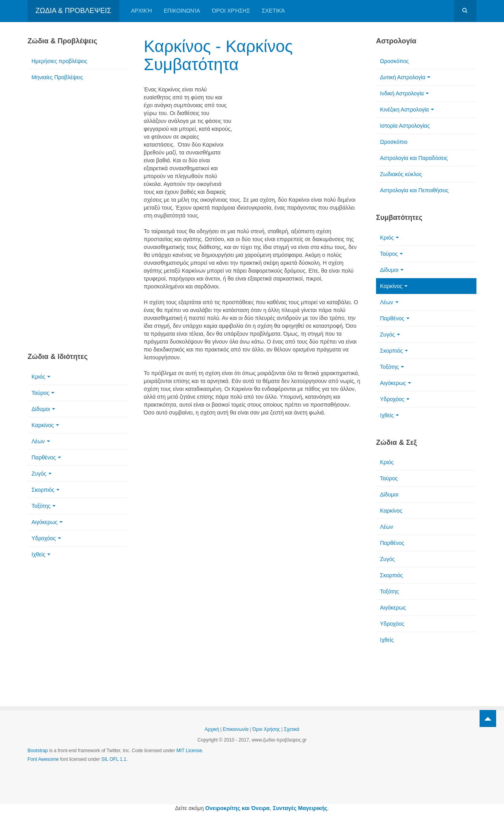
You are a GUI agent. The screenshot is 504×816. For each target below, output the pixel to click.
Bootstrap (38, 751)
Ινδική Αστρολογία (404, 93)
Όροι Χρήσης (231, 11)
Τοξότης (44, 506)
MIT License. (190, 751)
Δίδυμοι (43, 409)
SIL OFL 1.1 (114, 759)
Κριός (41, 377)
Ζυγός (42, 474)
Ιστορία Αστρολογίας (405, 126)
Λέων (41, 441)
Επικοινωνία (182, 11)
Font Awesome (43, 759)
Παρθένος (46, 457)
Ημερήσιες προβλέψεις (59, 61)
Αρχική (142, 11)
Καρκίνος (45, 425)
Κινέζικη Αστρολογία (407, 110)
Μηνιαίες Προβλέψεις (57, 77)
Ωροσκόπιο (394, 142)
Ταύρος (43, 393)
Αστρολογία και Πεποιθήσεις (414, 190)
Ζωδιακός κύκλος (401, 174)
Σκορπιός (45, 490)
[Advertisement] (299, 137)
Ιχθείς (41, 554)
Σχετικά (273, 11)
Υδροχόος (46, 538)
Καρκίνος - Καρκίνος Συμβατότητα (218, 55)
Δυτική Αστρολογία (405, 77)
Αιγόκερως (47, 522)
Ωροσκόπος (394, 61)
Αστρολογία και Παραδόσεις (414, 158)
